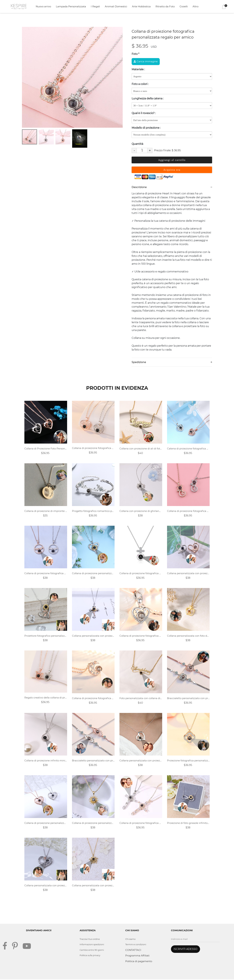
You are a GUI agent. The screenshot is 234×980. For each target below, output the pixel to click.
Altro (195, 6)
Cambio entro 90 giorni (92, 950)
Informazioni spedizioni (92, 945)
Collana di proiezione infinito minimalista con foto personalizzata (46, 761)
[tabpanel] (72, 77)
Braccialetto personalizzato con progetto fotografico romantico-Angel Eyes (93, 761)
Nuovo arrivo (43, 6)
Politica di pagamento (139, 962)
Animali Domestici (116, 6)
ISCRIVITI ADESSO (185, 950)
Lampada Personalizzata (71, 6)
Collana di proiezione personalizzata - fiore (93, 823)
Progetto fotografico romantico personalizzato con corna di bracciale (93, 511)
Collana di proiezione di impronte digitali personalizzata (46, 511)
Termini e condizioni (136, 945)
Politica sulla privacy (90, 956)
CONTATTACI (133, 950)
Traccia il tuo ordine (90, 940)
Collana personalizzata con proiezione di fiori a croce (93, 636)
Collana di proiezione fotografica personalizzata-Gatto (188, 511)
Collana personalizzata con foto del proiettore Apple (188, 636)
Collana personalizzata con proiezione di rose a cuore (46, 886)
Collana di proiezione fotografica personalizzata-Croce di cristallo (141, 823)
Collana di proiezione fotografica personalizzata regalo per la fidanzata (93, 448)
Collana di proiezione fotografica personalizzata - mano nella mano (46, 574)
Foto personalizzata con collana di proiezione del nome (141, 699)
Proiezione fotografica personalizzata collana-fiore (188, 761)
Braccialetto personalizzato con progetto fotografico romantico (188, 699)
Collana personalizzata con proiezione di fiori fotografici (93, 886)
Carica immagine (146, 61)
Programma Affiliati (137, 956)
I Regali (95, 6)
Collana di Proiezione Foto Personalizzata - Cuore (46, 449)
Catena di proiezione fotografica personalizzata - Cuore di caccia (188, 449)
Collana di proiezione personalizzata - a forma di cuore (93, 574)
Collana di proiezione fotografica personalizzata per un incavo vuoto (141, 636)
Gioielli (184, 6)
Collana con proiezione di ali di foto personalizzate (141, 449)
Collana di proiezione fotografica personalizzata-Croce (141, 574)
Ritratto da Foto (165, 6)
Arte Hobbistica (141, 6)
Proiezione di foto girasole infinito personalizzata (188, 823)
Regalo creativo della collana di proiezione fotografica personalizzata (46, 698)
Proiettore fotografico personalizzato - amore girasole (46, 636)
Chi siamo (131, 940)
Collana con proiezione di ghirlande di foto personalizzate (141, 511)
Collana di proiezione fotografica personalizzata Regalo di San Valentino (93, 699)
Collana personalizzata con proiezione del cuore (188, 574)
